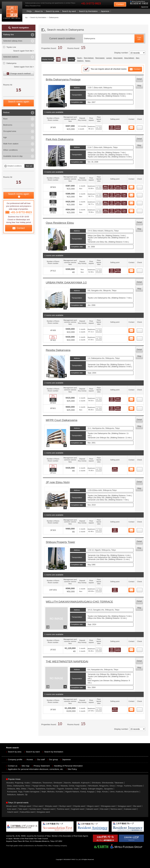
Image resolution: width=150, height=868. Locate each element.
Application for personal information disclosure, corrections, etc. (36, 769)
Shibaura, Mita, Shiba (17, 789)
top (26, 17)
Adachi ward (13, 812)
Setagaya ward (124, 806)
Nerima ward (116, 809)
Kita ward (104, 809)
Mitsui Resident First (13, 12)
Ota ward (137, 806)
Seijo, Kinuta (102, 792)
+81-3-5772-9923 (91, 4)
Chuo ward (38, 806)
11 (140, 529)
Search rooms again (19, 102)
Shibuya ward (25, 806)
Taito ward (23, 809)
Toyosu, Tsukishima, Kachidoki (42, 789)
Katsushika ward (27, 812)
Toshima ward (63, 809)
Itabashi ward (92, 809)
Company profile (15, 760)
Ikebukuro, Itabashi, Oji (17, 795)
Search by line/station (88, 11)
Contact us (13, 766)
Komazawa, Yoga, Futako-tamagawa (23, 792)
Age (137, 58)
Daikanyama (11, 63)
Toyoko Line (11, 47)
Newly (79, 58)
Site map (25, 766)
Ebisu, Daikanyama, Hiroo (19, 786)
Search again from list (23, 51)
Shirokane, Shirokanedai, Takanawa (107, 783)
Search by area (52, 11)
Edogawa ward (43, 812)
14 (140, 709)
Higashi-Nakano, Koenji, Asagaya (80, 792)
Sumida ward (35, 809)
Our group (53, 760)
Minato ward (12, 806)
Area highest (129, 58)
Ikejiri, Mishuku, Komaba (52, 792)
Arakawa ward (130, 809)
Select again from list (23, 67)
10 (140, 468)
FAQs (29, 11)
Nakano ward (49, 809)
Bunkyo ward (65, 806)
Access (30, 760)
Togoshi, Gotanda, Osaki (68, 789)
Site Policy (72, 769)
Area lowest (118, 58)
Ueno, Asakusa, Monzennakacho (124, 792)
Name (87, 61)
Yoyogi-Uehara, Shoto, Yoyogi (45, 786)
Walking (80, 61)
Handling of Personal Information (68, 766)
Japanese (145, 7)
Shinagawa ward (108, 806)
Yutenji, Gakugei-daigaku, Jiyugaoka (97, 789)
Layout (109, 58)
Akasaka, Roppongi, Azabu (18, 783)
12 (140, 589)
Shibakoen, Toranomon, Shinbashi (47, 783)
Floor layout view (64, 59)
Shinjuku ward (51, 806)
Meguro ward (93, 806)
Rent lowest (100, 58)
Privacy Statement (42, 766)
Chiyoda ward (79, 806)
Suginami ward (78, 809)
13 (140, 649)
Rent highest (88, 58)
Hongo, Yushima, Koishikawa (130, 786)
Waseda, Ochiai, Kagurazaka (73, 786)
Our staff (41, 760)
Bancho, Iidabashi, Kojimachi (77, 783)
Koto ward (12, 809)
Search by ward (69, 11)
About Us (39, 11)
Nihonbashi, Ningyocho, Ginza (102, 786)
